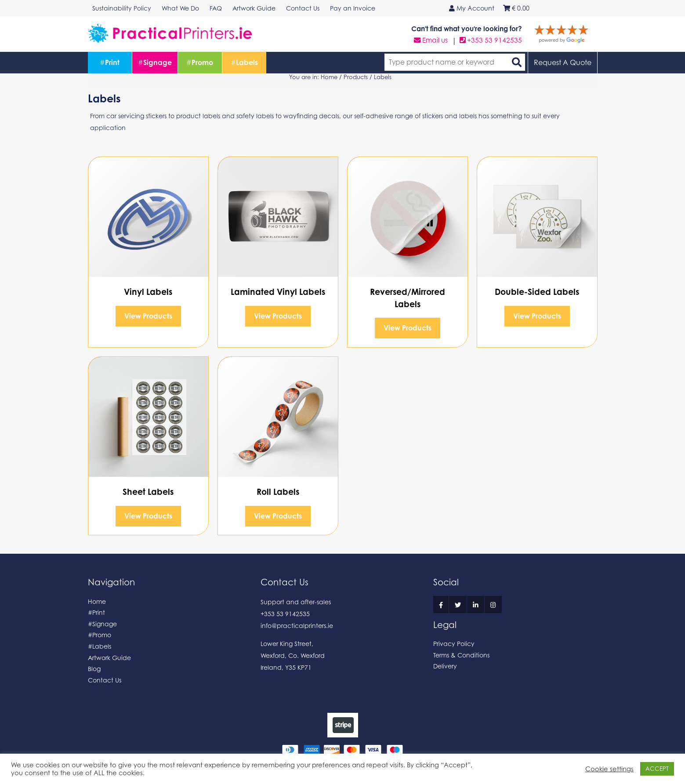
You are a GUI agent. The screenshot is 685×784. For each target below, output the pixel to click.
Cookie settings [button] (609, 769)
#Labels (100, 646)
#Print (96, 612)
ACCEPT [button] (657, 769)
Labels (244, 62)
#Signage (102, 624)
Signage (155, 62)
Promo (200, 62)
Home (329, 77)
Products (356, 77)
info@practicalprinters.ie (297, 626)
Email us (431, 40)
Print (110, 62)
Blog (94, 669)
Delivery (445, 666)
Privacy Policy (454, 644)
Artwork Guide (109, 658)
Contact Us (105, 680)
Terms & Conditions (461, 655)
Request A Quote (563, 62)
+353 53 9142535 (491, 40)
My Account (472, 8)
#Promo (100, 635)
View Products (148, 316)
